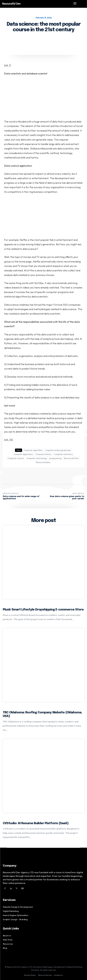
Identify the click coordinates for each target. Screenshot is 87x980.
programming (56, 458)
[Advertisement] (43, 99)
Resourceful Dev (71, 458)
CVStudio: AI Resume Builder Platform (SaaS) (36, 823)
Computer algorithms (33, 450)
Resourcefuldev (43, 462)
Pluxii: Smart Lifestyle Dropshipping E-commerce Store (43, 610)
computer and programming (58, 450)
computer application (23, 454)
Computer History (43, 454)
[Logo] (35, 4)
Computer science (16, 458)
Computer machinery (63, 454)
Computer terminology (37, 458)
